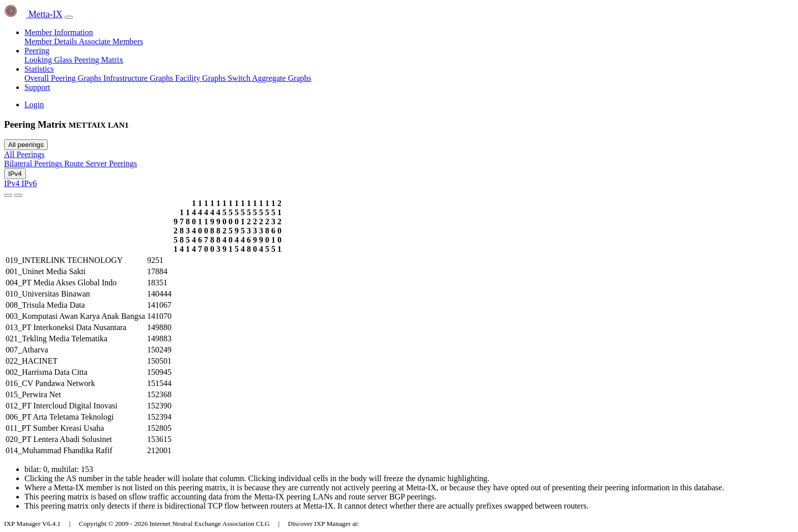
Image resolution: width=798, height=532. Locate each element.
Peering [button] (37, 51)
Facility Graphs (201, 78)
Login (34, 105)
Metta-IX (33, 14)
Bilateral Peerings (34, 164)
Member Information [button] (59, 32)
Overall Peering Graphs (64, 78)
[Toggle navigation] (69, 17)
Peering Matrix (99, 60)
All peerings (26, 145)
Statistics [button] (39, 69)
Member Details (52, 41)
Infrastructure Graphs (139, 78)
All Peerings (24, 154)
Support (37, 87)
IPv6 (29, 183)
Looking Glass (49, 60)
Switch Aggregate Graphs (269, 78)
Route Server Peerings (101, 164)
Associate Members (111, 41)
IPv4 (15, 174)
